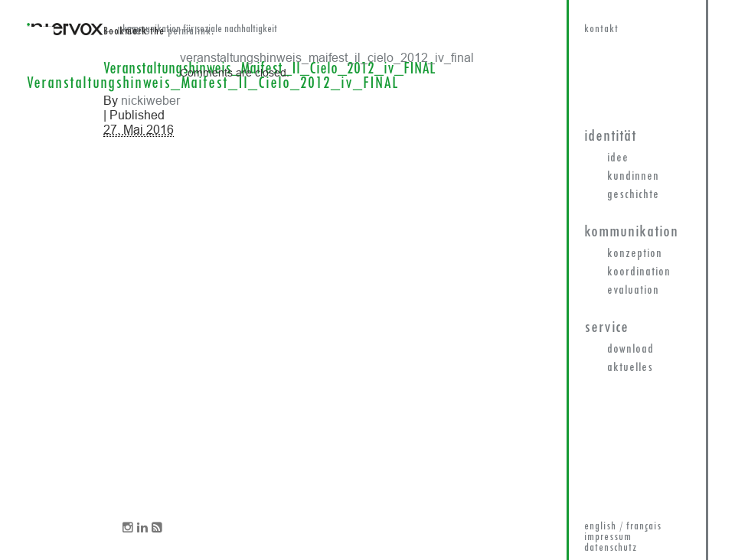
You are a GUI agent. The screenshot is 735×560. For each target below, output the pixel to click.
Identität (610, 137)
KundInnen (633, 177)
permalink (189, 32)
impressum (608, 537)
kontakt (601, 29)
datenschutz (611, 548)
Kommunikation (631, 232)
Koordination (639, 272)
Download (630, 350)
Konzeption (635, 254)
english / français (623, 527)
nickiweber (150, 100)
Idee (618, 158)
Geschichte (633, 195)
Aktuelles (630, 368)
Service (606, 328)
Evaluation (633, 291)
